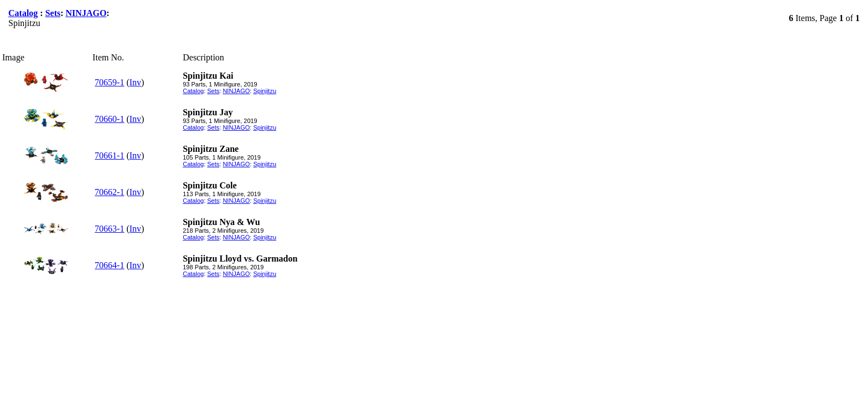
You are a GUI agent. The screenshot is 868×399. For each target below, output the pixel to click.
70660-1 (109, 119)
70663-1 (109, 229)
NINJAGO (86, 13)
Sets (53, 13)
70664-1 (109, 265)
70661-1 (109, 155)
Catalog (23, 13)
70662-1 (109, 192)
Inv (135, 82)
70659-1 (109, 82)
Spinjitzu (265, 91)
